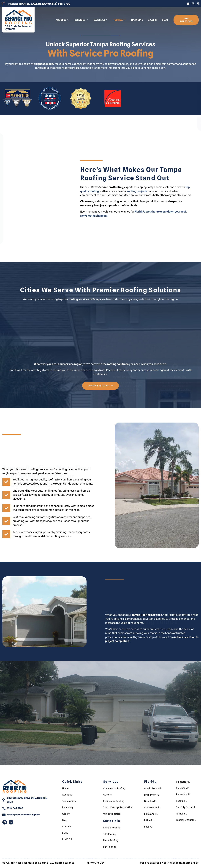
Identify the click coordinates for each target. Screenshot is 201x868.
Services (81, 20)
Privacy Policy (96, 861)
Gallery (153, 20)
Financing (137, 20)
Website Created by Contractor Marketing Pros (169, 861)
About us (62, 20)
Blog (165, 20)
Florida (120, 20)
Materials (101, 20)
